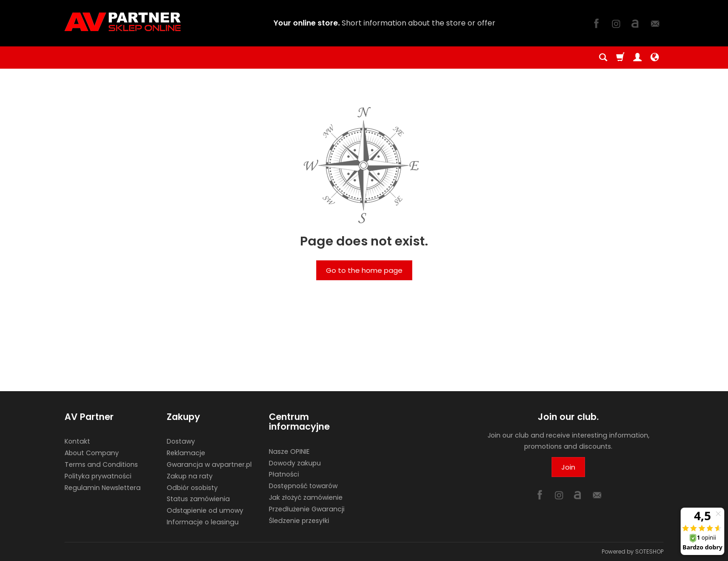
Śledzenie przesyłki (299, 521)
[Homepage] (123, 22)
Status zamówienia (198, 499)
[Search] (603, 58)
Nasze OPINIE (289, 451)
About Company (92, 453)
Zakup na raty (190, 476)
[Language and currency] (655, 58)
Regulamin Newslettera (103, 488)
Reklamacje (186, 453)
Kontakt (77, 441)
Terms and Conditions (101, 464)
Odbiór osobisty (192, 488)
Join (568, 467)
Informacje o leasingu (203, 522)
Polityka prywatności (98, 476)
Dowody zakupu (295, 463)
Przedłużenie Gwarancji (307, 509)
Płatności (284, 474)
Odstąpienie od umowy (205, 510)
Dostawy (181, 441)
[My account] (637, 58)
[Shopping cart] (620, 58)
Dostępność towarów (303, 486)
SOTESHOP (649, 551)
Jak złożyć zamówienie (306, 497)
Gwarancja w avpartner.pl (209, 464)
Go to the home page (364, 270)
